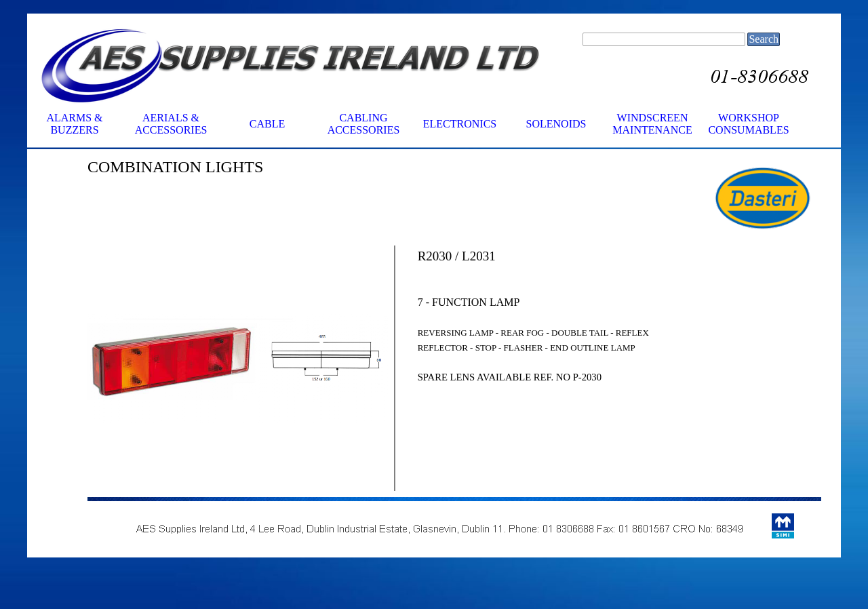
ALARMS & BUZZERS (74, 124)
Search (764, 39)
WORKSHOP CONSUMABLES (748, 124)
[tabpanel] (238, 167)
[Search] (664, 39)
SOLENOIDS (556, 124)
